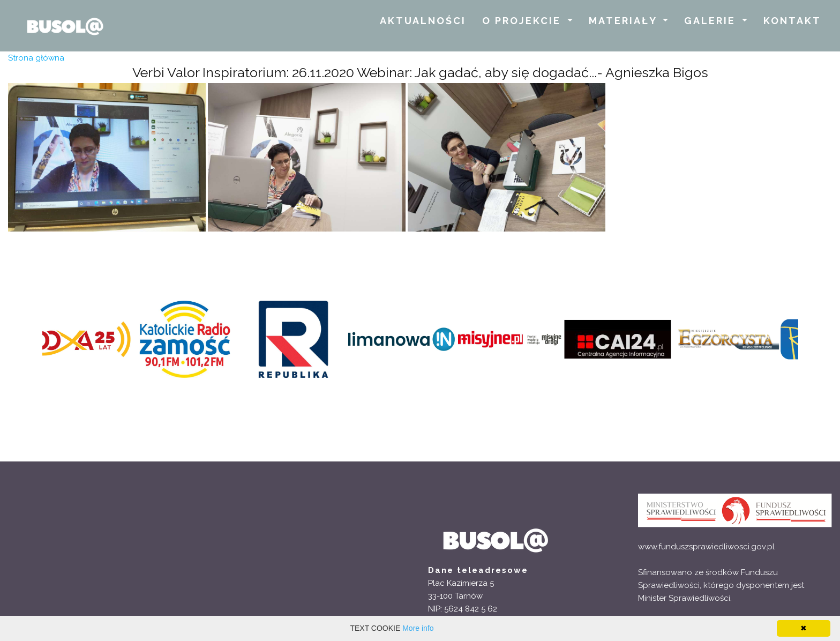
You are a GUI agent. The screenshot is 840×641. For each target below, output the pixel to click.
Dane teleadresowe (478, 570)
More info (418, 628)
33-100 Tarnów (455, 596)
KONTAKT (792, 21)
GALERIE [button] (712, 21)
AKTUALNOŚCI (423, 21)
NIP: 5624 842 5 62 (463, 609)
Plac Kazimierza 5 (461, 583)
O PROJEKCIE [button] (523, 21)
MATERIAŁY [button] (625, 21)
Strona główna (36, 58)
